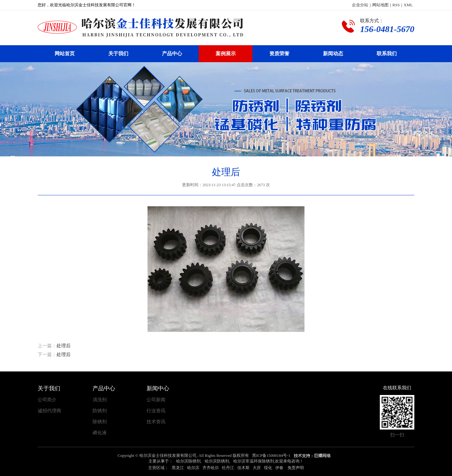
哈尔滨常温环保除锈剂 (254, 461)
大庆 (257, 468)
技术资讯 (156, 422)
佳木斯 (243, 468)
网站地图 (380, 5)
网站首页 (65, 54)
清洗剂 (100, 400)
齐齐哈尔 (211, 468)
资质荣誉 (279, 54)
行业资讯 (156, 411)
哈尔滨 (193, 468)
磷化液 (100, 433)
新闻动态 (333, 54)
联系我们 (387, 54)
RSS (396, 5)
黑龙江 (178, 468)
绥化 (268, 468)
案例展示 (226, 54)
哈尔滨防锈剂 (217, 461)
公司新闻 (156, 400)
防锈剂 (100, 411)
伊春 (279, 468)
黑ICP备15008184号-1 (271, 455)
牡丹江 (228, 468)
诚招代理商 (49, 411)
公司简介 (47, 400)
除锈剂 (100, 422)
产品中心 (172, 54)
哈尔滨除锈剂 (188, 461)
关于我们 (118, 54)
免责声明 (296, 468)
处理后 (64, 346)
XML (408, 5)
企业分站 (360, 5)
